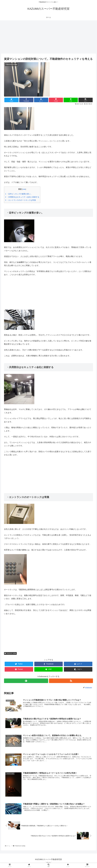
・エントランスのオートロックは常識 (20, 200)
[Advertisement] (48, 37)
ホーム (49, 863)
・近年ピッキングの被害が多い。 (19, 194)
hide (24, 189)
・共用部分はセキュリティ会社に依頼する (22, 197)
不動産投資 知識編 (10, 653)
